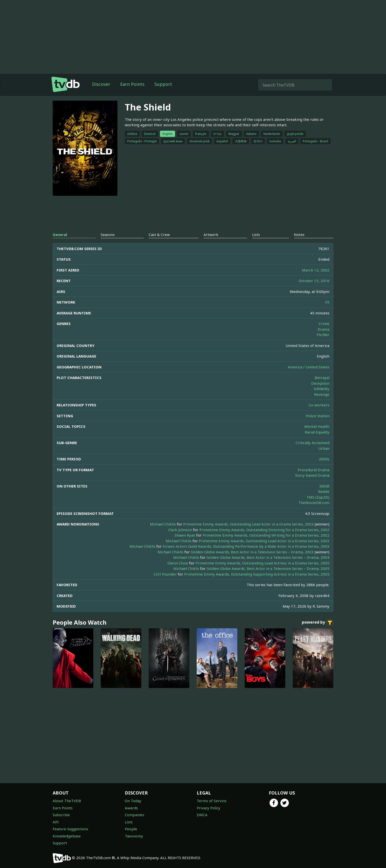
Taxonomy (134, 836)
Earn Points (132, 84)
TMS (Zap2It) (318, 497)
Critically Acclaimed (313, 443)
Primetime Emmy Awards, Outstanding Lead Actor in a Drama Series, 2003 (264, 541)
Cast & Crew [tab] (159, 235)
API (56, 822)
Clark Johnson (180, 530)
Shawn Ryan (185, 535)
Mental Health (317, 426)
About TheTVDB (67, 801)
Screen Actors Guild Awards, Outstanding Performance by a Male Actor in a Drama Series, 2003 (246, 546)
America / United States (309, 367)
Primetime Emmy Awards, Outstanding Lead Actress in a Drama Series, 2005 (262, 563)
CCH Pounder (165, 574)
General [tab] (60, 235)
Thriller (323, 335)
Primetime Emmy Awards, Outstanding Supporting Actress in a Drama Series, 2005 (257, 574)
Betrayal (322, 378)
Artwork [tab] (211, 235)
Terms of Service (212, 801)
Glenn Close (178, 563)
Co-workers (319, 405)
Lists (129, 822)
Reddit (324, 491)
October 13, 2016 (314, 281)
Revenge (322, 394)
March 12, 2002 (316, 270)
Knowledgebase (67, 836)
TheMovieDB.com (314, 503)
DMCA (202, 815)
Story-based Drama (312, 475)
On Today (133, 801)
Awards (131, 808)
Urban (324, 448)
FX (327, 302)
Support (163, 84)
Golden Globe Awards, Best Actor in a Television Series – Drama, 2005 (268, 568)
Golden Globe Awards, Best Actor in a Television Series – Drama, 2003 (252, 552)
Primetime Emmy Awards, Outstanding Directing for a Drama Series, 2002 (264, 530)
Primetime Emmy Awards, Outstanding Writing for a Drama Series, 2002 (266, 535)
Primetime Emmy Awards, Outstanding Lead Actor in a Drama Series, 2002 (248, 524)
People (131, 829)
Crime (324, 324)
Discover (101, 84)
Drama (323, 329)
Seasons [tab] (108, 235)
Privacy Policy (209, 808)
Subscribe (61, 815)
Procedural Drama (314, 470)
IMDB (324, 486)
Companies (135, 815)
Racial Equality (317, 432)
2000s (324, 459)
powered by (318, 623)
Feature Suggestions (70, 829)
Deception (320, 383)
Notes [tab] (299, 235)
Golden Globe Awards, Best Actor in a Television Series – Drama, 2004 (268, 557)
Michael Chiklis (163, 524)
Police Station (318, 416)
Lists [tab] (256, 235)
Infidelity (322, 389)
